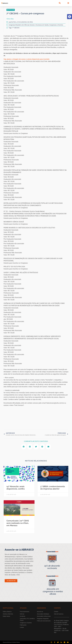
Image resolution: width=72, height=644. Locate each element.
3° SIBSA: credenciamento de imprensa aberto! (53, 488)
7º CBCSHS (16, 28)
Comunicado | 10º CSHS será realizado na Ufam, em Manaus (18, 523)
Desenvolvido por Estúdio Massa (11, 642)
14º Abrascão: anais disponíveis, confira (16, 488)
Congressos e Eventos (56, 25)
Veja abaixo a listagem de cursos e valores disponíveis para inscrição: (27, 59)
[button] (70, 17)
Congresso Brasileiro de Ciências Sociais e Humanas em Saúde (29, 25)
